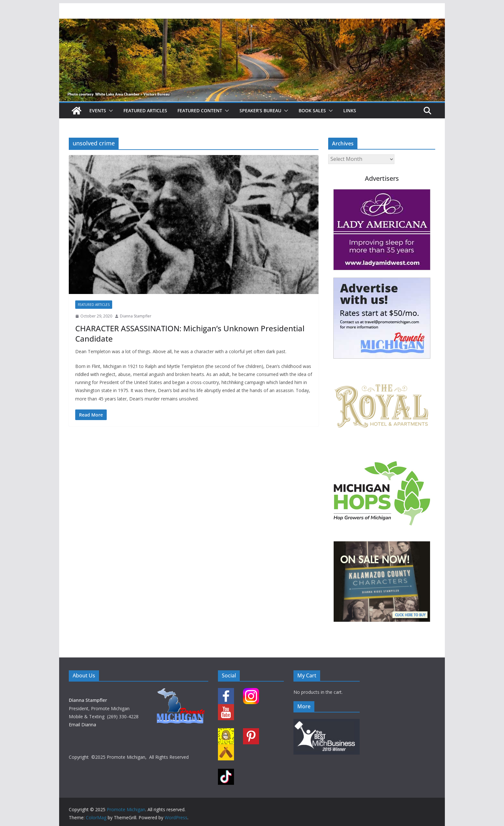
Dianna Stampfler (136, 316)
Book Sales (312, 110)
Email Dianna (82, 725)
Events (98, 110)
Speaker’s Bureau (260, 110)
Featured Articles (145, 110)
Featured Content (200, 110)
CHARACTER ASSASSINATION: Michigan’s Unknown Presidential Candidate (190, 333)
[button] (110, 111)
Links (350, 110)
